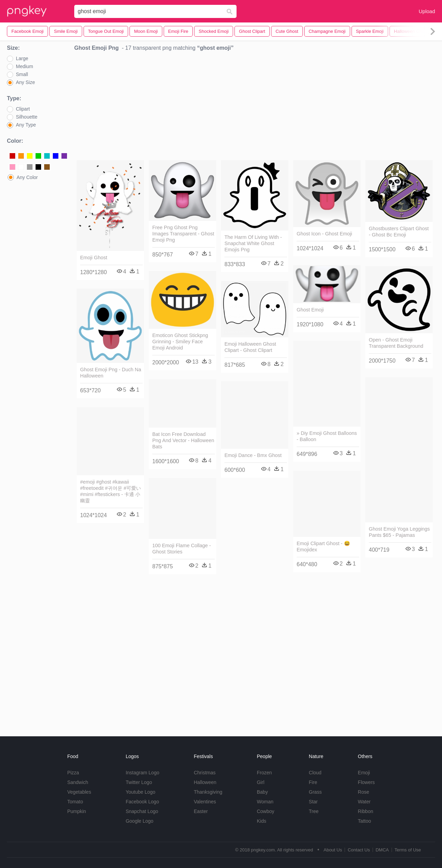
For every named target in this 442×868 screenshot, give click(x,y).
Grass (315, 792)
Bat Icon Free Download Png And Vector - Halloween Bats (183, 440)
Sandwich (78, 782)
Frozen (265, 773)
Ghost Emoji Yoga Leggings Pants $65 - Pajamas (399, 532)
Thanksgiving (208, 792)
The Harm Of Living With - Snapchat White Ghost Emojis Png (253, 243)
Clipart (23, 109)
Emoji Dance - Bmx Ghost (253, 455)
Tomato (75, 802)
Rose (363, 792)
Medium (25, 66)
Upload (427, 11)
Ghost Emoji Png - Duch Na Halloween (111, 373)
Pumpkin (77, 811)
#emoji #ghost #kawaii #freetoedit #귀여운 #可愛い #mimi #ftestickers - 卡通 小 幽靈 (110, 491)
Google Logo (140, 821)
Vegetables (79, 792)
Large (22, 58)
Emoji (364, 773)
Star (313, 802)
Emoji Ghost (94, 258)
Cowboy (266, 811)
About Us (333, 850)
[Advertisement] (255, 108)
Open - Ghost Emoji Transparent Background (396, 343)
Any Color (27, 177)
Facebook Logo (142, 802)
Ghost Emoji (310, 310)
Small (22, 74)
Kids (262, 821)
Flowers (366, 782)
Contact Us (359, 850)
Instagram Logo (142, 773)
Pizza (73, 773)
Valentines (205, 802)
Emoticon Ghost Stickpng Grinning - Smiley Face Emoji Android (180, 342)
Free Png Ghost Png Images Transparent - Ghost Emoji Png (183, 234)
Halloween (205, 782)
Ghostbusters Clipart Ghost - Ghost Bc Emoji (399, 232)
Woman (265, 802)
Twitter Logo (139, 782)
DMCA (382, 850)
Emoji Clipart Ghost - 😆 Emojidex (323, 547)
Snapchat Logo (142, 811)
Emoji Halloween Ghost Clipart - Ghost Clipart (250, 347)
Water (364, 802)
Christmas (205, 773)
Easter (201, 811)
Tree (314, 811)
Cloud (315, 773)
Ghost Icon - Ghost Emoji (324, 234)
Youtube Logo (141, 792)
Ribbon (365, 811)
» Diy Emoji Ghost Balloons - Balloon (327, 436)
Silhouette (27, 117)
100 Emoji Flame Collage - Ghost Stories (182, 549)
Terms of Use (408, 850)
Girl (261, 782)
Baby (262, 792)
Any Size (25, 82)
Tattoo (364, 821)
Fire (313, 782)
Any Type (26, 125)
